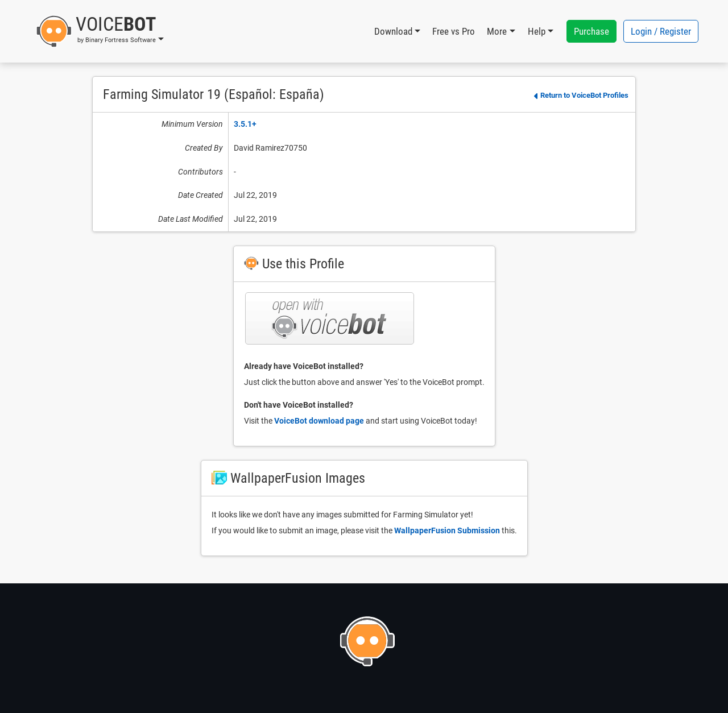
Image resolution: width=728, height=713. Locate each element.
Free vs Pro (454, 31)
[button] (100, 31)
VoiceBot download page (319, 421)
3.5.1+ (245, 124)
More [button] (497, 31)
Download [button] (393, 31)
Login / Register (661, 31)
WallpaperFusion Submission (447, 530)
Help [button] (537, 31)
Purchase (591, 31)
